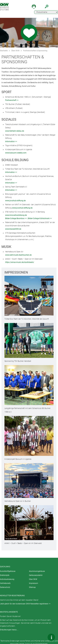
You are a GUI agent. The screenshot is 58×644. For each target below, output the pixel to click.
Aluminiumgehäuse (37, 571)
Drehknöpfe (5, 575)
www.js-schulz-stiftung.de (15, 201)
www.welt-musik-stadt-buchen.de (18, 255)
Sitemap (32, 587)
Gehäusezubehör (36, 575)
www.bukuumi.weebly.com (16, 153)
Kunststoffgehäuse (8, 571)
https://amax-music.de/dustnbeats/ (20, 262)
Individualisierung (7, 579)
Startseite (4, 51)
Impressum (34, 583)
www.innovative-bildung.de (16, 215)
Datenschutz (5, 587)
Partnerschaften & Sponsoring (35, 51)
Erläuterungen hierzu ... (9, 630)
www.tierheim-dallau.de (15, 131)
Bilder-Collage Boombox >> (16, 218)
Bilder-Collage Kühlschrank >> (40, 218)
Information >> (11, 142)
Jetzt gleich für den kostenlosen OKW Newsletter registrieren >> (25, 604)
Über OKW (15, 51)
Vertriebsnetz (5, 583)
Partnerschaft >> (12, 100)
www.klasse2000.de (13, 229)
